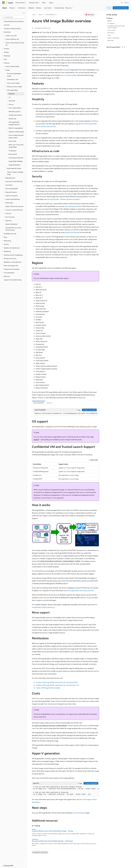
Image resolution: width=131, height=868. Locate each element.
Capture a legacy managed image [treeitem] (15, 173)
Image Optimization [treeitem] (14, 165)
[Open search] (122, 3)
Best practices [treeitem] (13, 154)
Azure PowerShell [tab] (39, 403)
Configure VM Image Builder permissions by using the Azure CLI (57, 685)
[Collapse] (24, 13)
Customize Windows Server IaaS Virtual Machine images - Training (52, 831)
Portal (109, 8)
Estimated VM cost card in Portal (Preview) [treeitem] (13, 229)
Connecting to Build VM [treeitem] (16, 158)
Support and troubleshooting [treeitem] (13, 280)
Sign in (127, 2)
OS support (111, 23)
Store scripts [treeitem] (12, 141)
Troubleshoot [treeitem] (12, 151)
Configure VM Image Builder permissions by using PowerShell (57, 682)
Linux (74, 813)
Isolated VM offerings (72, 232)
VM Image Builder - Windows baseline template (63, 199)
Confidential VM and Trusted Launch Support (116, 27)
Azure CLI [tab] (49, 403)
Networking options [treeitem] (14, 111)
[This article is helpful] (122, 47)
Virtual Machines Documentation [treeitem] (14, 21)
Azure (40, 14)
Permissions (111, 33)
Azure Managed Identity (73, 206)
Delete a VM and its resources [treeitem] (14, 206)
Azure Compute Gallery (69, 75)
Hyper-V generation (113, 38)
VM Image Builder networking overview (80, 590)
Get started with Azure (121, 8)
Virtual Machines (50, 14)
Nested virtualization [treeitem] (12, 224)
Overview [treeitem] (7, 25)
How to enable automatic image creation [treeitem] (16, 136)
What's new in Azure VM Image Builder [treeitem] (16, 146)
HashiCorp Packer (82, 91)
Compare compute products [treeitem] (12, 28)
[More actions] (97, 15)
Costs (109, 35)
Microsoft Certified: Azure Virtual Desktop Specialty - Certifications (52, 841)
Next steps (111, 40)
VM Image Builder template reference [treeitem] (14, 123)
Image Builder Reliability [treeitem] (16, 161)
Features (110, 18)
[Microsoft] (4, 3)
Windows (81, 813)
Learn (34, 14)
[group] (65, 414)
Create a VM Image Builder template (48, 688)
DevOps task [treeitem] (12, 119)
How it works (111, 30)
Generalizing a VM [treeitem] (12, 79)
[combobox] (13, 17)
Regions (110, 21)
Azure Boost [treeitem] (9, 185)
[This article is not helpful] (125, 47)
